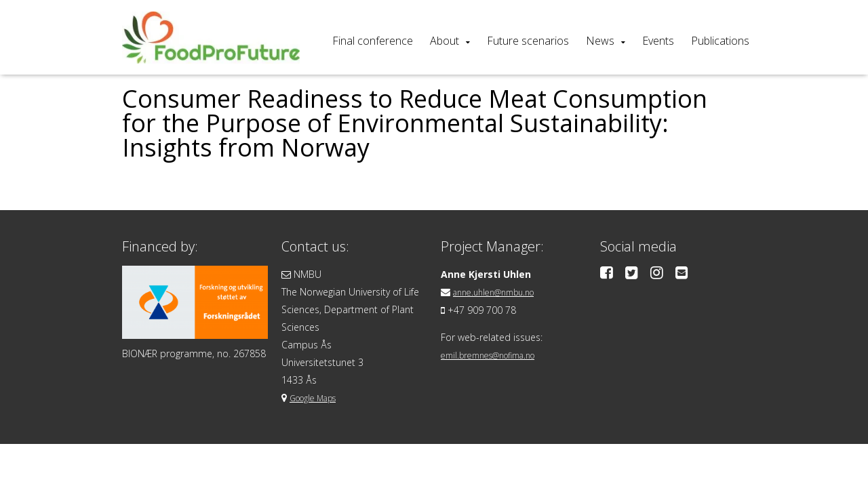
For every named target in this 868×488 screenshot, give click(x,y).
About (445, 41)
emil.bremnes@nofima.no (497, 354)
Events (658, 41)
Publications (720, 41)
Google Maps (319, 398)
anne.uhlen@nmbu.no (501, 292)
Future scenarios (528, 41)
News (600, 41)
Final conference (373, 41)
